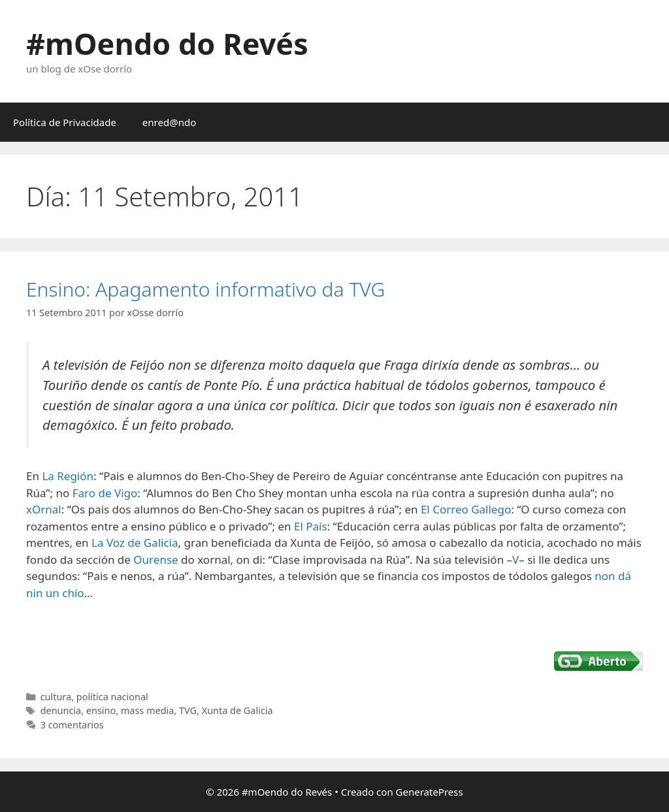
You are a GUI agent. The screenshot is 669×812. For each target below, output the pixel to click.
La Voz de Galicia (135, 543)
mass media (148, 710)
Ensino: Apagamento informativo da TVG (205, 289)
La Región (68, 476)
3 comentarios (72, 725)
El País (311, 526)
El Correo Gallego (466, 509)
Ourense (155, 560)
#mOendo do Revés (167, 43)
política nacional (112, 697)
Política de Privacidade (65, 122)
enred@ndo (169, 122)
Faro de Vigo (105, 493)
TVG (188, 710)
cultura (56, 697)
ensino (101, 710)
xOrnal (44, 509)
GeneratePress (430, 792)
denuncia (61, 710)
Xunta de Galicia (237, 710)
